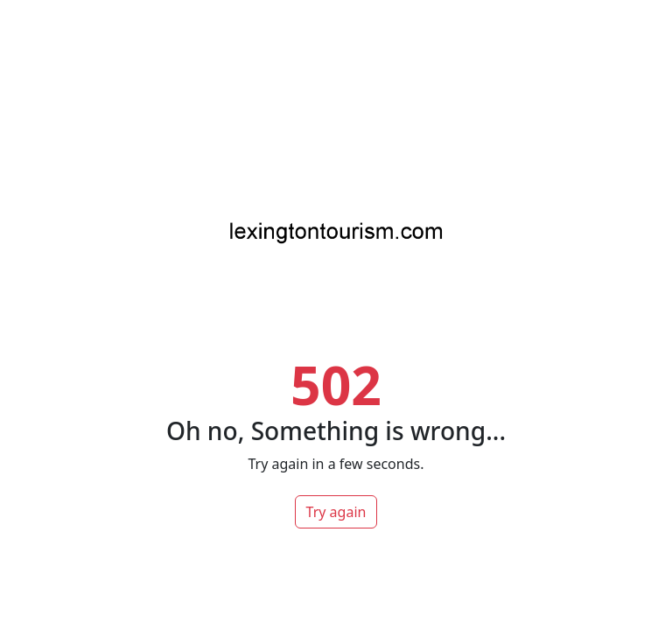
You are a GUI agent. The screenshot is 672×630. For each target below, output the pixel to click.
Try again (336, 512)
